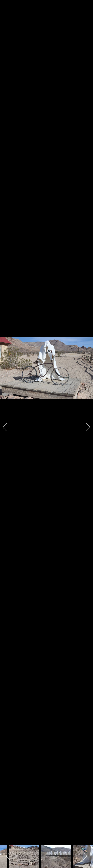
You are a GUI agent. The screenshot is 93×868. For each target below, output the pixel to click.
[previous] (8, 427)
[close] (89, 5)
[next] (85, 427)
